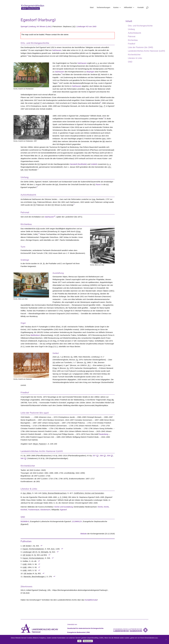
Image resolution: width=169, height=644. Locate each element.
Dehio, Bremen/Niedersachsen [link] (54, 493)
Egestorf (63, 510)
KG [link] (39, 164)
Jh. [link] (83, 50)
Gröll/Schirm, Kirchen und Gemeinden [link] (89, 493)
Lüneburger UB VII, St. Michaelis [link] (36, 552)
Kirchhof (24, 510)
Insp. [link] (94, 199)
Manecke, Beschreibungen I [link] (35, 577)
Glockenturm (45, 510)
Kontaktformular (91, 600)
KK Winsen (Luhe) (44, 26)
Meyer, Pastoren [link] (39, 444)
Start (92, 8)
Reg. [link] (55, 341)
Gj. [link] (72, 357)
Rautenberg (103, 434)
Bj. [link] (113, 400)
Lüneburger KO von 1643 (86, 26)
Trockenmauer (34, 510)
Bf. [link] (99, 74)
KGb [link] (38, 229)
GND (130, 62)
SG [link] (54, 362)
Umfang (131, 29)
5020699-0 (25, 521)
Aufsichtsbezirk (135, 33)
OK (79, 641)
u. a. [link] (97, 63)
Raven (98, 184)
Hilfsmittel (128, 8)
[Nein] (166, 640)
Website (84, 534)
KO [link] (74, 26)
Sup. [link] (101, 106)
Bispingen (91, 72)
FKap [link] (51, 346)
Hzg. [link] (88, 89)
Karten (116, 8)
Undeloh (94, 164)
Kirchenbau (133, 40)
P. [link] (41, 103)
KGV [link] (26, 170)
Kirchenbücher (134, 55)
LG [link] (58, 357)
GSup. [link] (78, 231)
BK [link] (104, 141)
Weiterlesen (88, 641)
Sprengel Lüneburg (28, 26)
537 (96, 456)
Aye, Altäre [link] (27, 493)
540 (24, 458)
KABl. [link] (25, 564)
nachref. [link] (37, 103)
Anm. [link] (53, 549)
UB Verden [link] (27, 546)
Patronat (132, 36)
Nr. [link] (25, 456)
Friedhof (132, 44)
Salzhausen (57, 50)
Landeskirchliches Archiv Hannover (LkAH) (146, 51)
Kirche (100, 507)
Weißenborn (35, 335)
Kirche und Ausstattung (64, 507)
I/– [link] (24, 346)
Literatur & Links (135, 58)
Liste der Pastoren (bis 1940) (140, 47)
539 (110, 456)
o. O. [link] (60, 497)
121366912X (77, 521)
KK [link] (35, 205)
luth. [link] (22, 100)
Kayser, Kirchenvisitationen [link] (33, 549)
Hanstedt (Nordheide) (78, 164)
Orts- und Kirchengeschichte (140, 26)
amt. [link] (104, 139)
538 (103, 456)
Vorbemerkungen (103, 8)
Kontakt (141, 8)
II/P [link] (65, 327)
